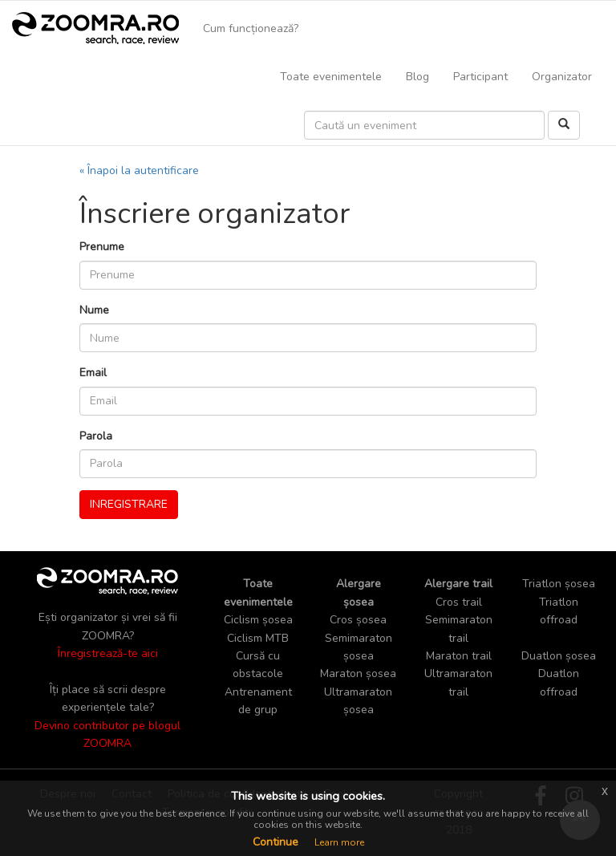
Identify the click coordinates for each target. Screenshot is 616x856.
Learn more (339, 842)
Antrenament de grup (258, 701)
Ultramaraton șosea (358, 701)
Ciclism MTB (258, 638)
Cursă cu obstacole (258, 665)
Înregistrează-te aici (108, 653)
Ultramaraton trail (458, 682)
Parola (96, 436)
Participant (480, 77)
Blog (417, 77)
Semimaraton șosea (359, 647)
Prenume (102, 247)
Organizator (562, 77)
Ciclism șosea (258, 620)
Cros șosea (358, 620)
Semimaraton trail (459, 629)
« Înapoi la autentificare (139, 170)
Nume (94, 310)
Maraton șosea (358, 673)
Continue (276, 842)
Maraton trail (459, 656)
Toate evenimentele (331, 77)
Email (93, 373)
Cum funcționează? (251, 28)
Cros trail (459, 602)
